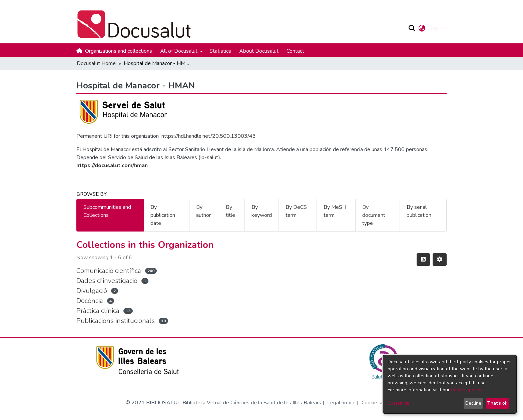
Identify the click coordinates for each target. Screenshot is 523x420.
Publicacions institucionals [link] (116, 321)
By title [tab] (230, 211)
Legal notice (341, 403)
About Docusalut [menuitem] (259, 51)
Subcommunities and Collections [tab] (107, 211)
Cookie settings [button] (380, 403)
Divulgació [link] (92, 291)
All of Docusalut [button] (179, 51)
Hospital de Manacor (106, 149)
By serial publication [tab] (419, 211)
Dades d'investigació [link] (107, 281)
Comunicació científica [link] (109, 271)
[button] (412, 28)
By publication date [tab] (163, 215)
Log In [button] (436, 28)
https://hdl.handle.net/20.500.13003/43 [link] (209, 136)
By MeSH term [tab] (335, 211)
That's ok (497, 403)
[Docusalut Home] (239, 24)
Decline (473, 403)
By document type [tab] (374, 215)
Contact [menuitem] (295, 51)
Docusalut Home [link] (96, 63)
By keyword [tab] (262, 211)
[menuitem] (181, 51)
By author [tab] (203, 211)
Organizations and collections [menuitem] (119, 51)
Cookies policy (466, 390)
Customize (398, 403)
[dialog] (450, 384)
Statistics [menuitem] (220, 51)
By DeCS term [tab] (296, 211)
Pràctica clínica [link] (98, 311)
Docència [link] (90, 301)
